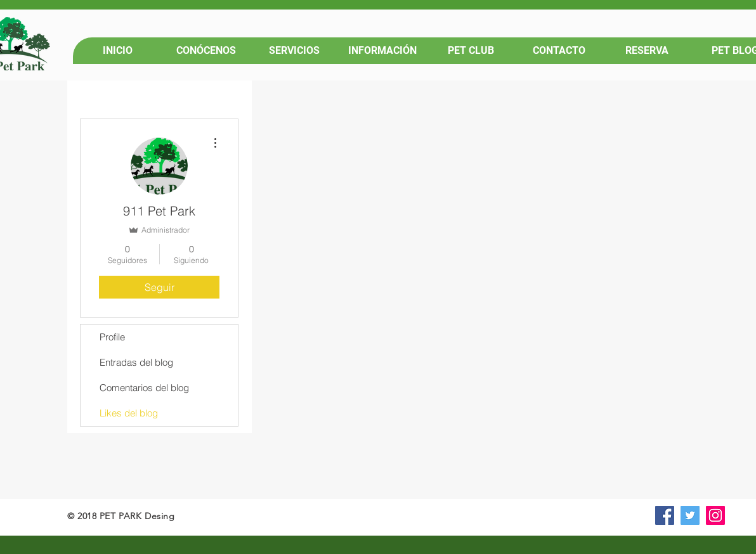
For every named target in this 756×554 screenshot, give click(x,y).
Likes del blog (129, 413)
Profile (112, 337)
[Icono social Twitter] (690, 515)
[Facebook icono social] (665, 515)
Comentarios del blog (144, 388)
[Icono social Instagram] (715, 515)
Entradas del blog (136, 362)
